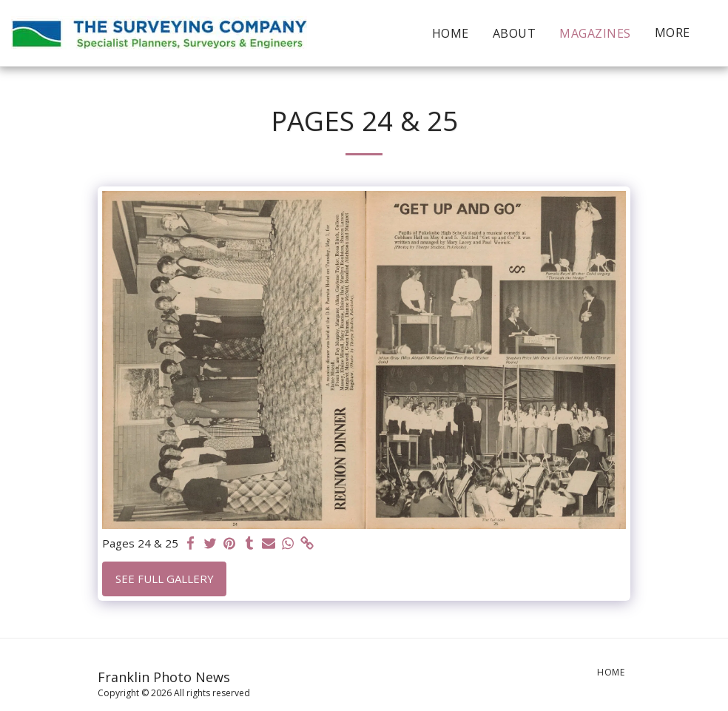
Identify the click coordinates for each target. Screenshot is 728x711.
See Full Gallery (165, 579)
